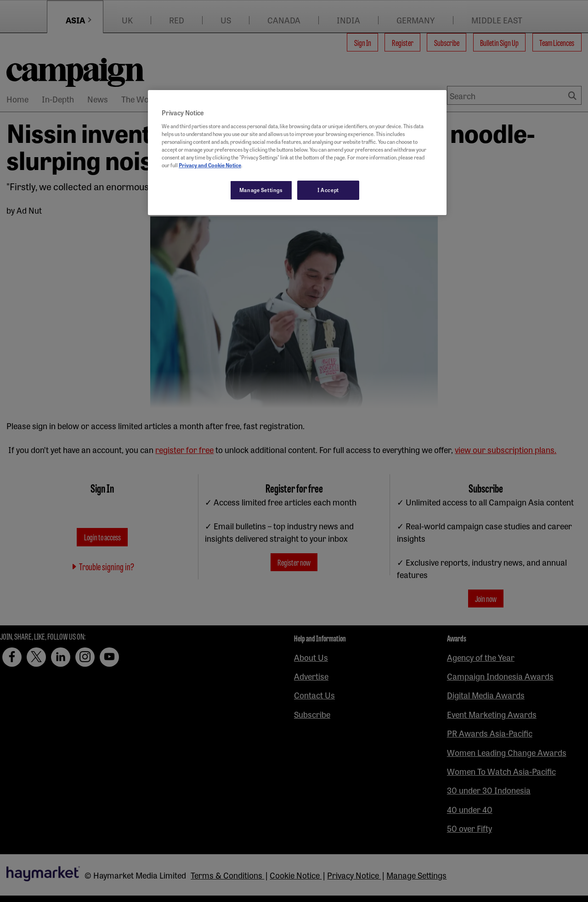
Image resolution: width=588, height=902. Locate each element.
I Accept (328, 190)
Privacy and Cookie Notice (210, 165)
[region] (297, 153)
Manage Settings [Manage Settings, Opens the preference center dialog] (261, 190)
